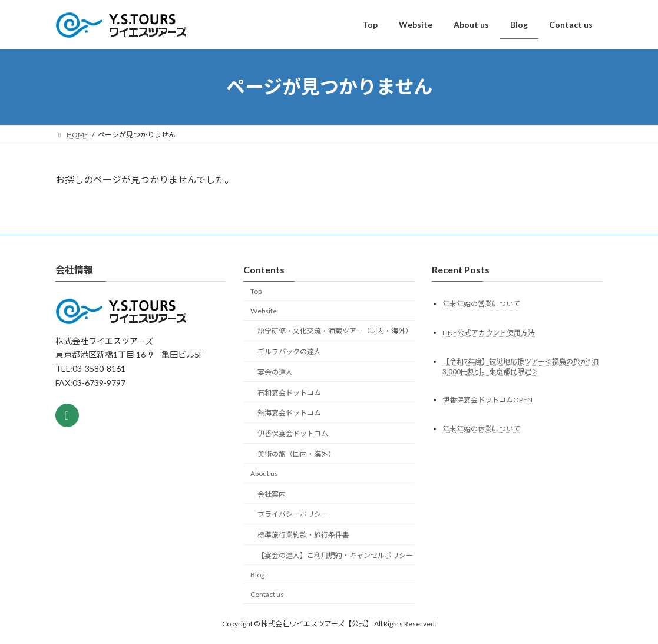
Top (256, 291)
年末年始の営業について (481, 303)
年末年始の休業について (481, 429)
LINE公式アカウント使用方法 (489, 332)
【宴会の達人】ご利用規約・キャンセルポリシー (335, 555)
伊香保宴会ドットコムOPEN (487, 400)
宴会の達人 (275, 372)
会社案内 (272, 493)
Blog (257, 575)
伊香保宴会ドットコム (293, 433)
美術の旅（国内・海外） (296, 454)
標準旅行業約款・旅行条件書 (303, 535)
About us (264, 473)
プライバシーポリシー (293, 514)
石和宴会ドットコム (289, 392)
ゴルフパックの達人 (289, 351)
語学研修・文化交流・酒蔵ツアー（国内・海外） (335, 331)
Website (264, 310)
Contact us (267, 594)
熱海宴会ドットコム (289, 413)
